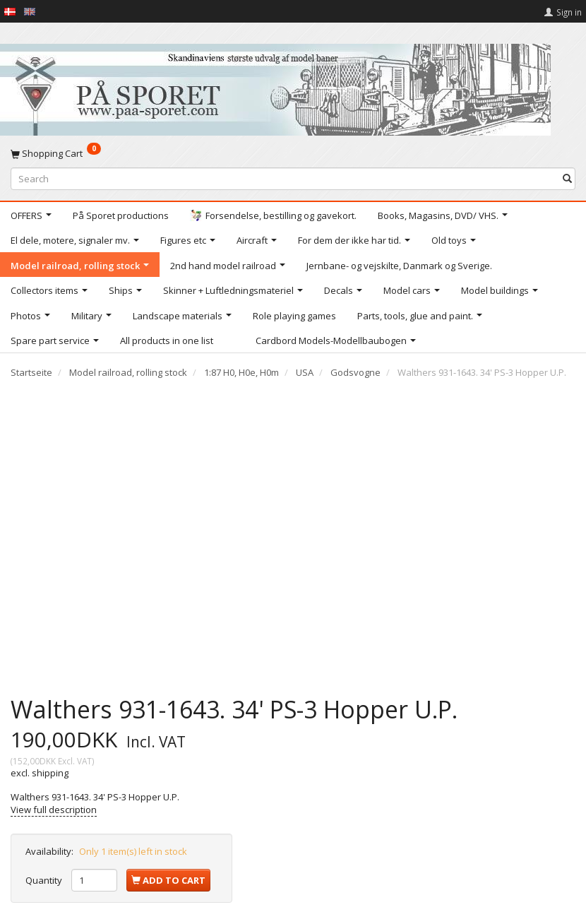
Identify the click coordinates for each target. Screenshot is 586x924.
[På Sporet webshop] (275, 87)
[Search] (567, 178)
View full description (54, 810)
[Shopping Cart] (293, 153)
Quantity (45, 880)
